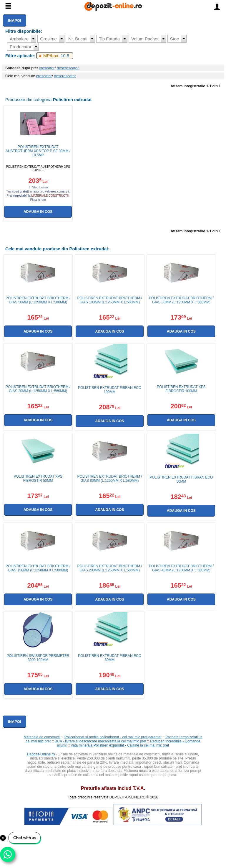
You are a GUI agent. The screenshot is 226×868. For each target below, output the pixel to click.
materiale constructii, (50, 196)
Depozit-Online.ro (41, 754)
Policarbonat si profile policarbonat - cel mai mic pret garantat (113, 737)
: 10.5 (56, 56)
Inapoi (15, 20)
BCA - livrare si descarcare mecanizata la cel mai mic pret (100, 741)
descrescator (68, 68)
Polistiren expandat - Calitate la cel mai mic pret (131, 745)
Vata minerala (82, 745)
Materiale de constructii (42, 737)
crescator (47, 68)
